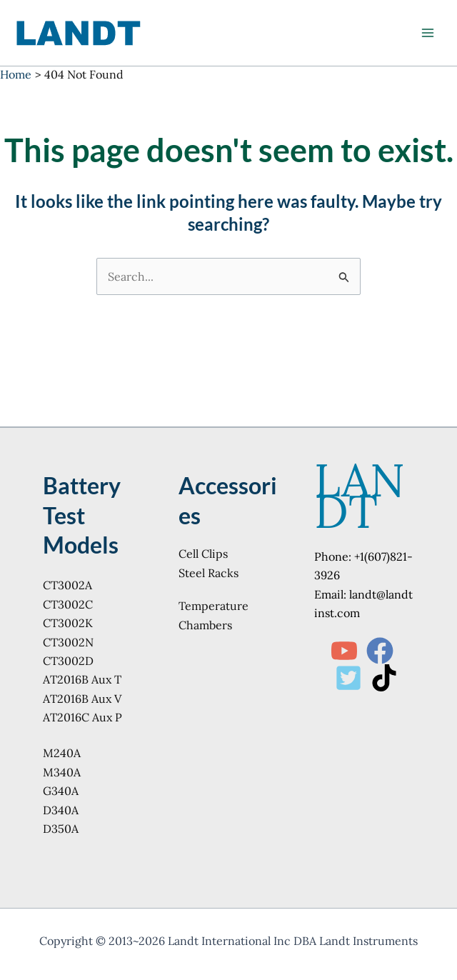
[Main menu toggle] (428, 33)
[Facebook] (380, 651)
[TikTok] (384, 678)
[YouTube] (344, 651)
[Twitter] (348, 678)
